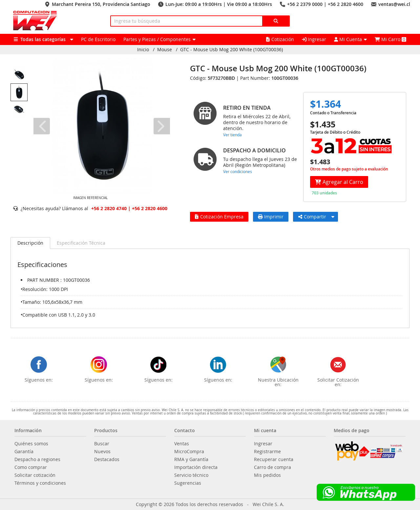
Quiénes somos (31, 444)
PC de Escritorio (98, 39)
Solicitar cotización (35, 475)
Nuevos (102, 452)
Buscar (102, 444)
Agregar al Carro (339, 182)
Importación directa (196, 467)
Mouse (165, 50)
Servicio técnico (191, 475)
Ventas (182, 444)
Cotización (280, 39)
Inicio (143, 50)
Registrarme (267, 452)
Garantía (24, 452)
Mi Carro (390, 39)
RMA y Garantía (191, 459)
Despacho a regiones (37, 459)
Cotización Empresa (219, 217)
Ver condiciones (238, 171)
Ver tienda (232, 135)
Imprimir (271, 217)
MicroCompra (189, 452)
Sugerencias (188, 483)
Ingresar (314, 39)
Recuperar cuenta (274, 459)
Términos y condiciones (40, 483)
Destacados (107, 459)
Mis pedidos (267, 475)
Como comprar (31, 467)
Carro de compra (273, 467)
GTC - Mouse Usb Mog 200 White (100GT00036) (231, 50)
